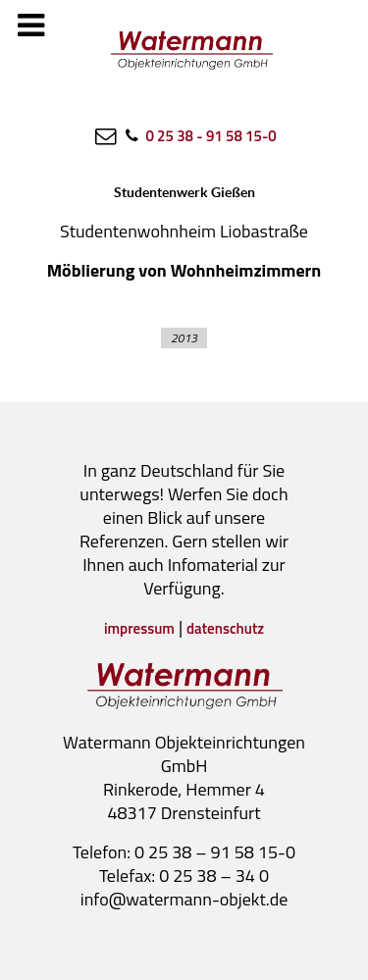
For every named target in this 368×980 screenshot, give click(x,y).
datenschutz (225, 628)
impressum (139, 628)
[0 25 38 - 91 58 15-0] (199, 135)
